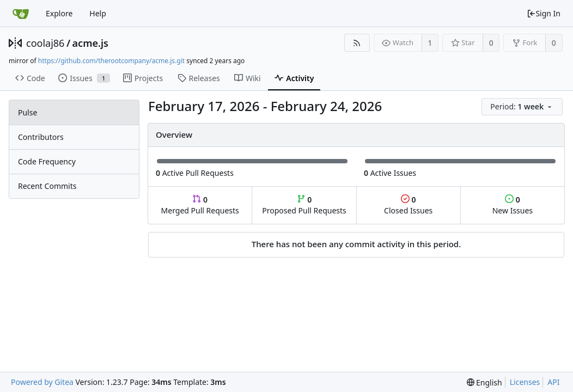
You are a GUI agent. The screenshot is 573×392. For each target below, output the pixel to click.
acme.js (90, 43)
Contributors (41, 137)
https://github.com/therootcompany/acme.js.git (111, 61)
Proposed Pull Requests (304, 205)
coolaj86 (45, 43)
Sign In (544, 13)
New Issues (513, 205)
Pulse (28, 112)
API (553, 382)
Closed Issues (408, 205)
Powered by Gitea (42, 382)
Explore (59, 13)
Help (98, 13)
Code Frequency (47, 161)
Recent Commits (47, 186)
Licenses (525, 382)
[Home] (21, 14)
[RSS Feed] (357, 43)
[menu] (523, 107)
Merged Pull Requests (200, 205)
